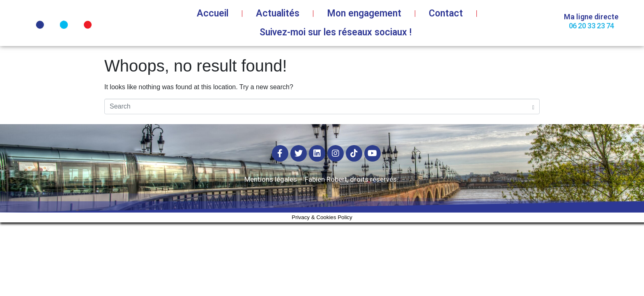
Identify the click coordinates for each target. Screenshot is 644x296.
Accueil (213, 13)
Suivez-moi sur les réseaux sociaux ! (336, 32)
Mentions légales (271, 179)
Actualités (278, 13)
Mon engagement (364, 13)
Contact (446, 13)
